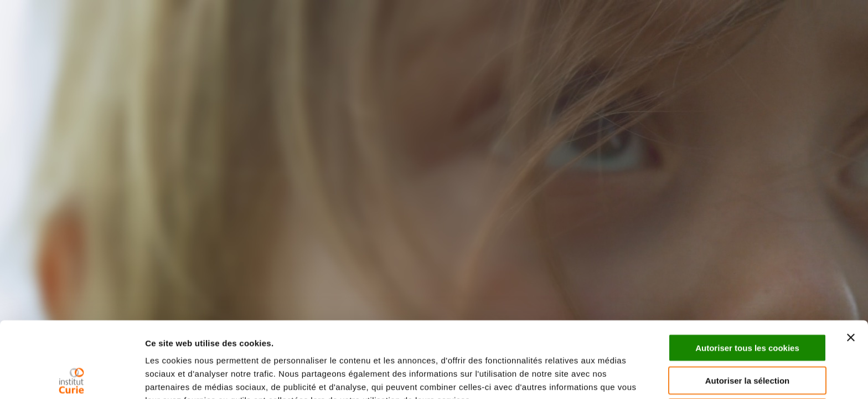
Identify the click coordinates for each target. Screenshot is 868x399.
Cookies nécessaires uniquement (747, 337)
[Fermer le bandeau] (851, 262)
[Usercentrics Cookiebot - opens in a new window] (72, 377)
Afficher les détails (182, 377)
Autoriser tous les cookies (747, 272)
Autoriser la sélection (748, 305)
